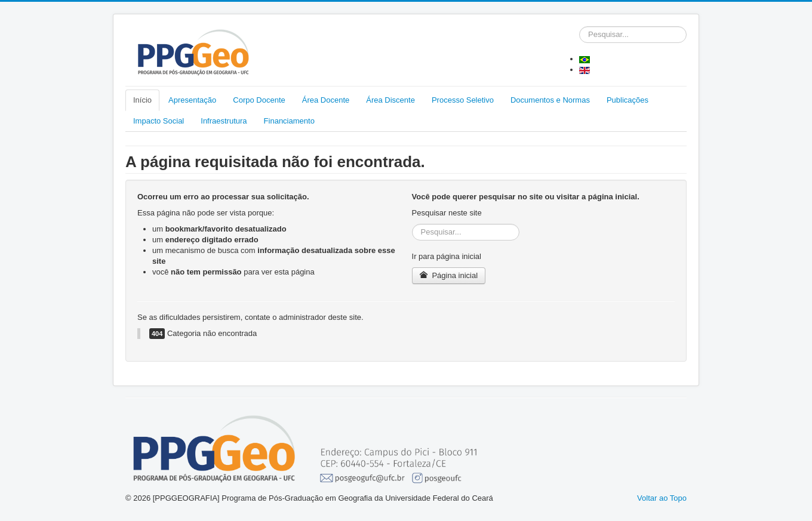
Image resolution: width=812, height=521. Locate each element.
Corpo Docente (259, 100)
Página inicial (449, 275)
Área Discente (390, 100)
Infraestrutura (224, 121)
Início (142, 100)
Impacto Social (159, 121)
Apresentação (192, 100)
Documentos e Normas (550, 100)
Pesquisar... (579, 27)
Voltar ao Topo (662, 498)
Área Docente (326, 100)
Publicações (628, 100)
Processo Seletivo (463, 100)
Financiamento (289, 121)
